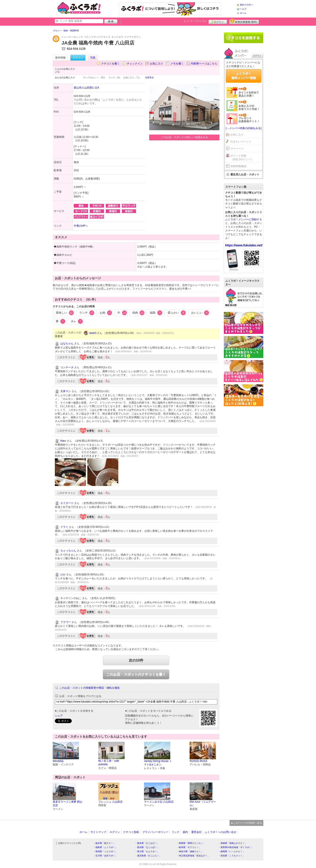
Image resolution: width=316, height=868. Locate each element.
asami (93, 333)
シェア (59, 716)
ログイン (218, 21)
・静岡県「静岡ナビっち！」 (191, 843)
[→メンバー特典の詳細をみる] (244, 128)
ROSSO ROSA (198, 761)
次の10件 (136, 660)
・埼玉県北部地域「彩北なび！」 (193, 856)
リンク (176, 832)
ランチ (87, 313)
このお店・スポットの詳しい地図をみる (184, 137)
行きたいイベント (241, 142)
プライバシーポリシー (155, 832)
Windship (58, 761)
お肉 (106, 313)
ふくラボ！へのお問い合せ (221, 832)
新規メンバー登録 (244, 21)
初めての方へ (246, 5)
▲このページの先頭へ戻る (246, 823)
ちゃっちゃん (68, 551)
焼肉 (138, 313)
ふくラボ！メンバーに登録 (241, 219)
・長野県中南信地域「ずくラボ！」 (236, 847)
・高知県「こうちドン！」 (232, 856)
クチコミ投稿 (131, 832)
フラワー (66, 622)
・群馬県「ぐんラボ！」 (105, 851)
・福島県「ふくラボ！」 (105, 847)
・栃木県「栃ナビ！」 (104, 843)
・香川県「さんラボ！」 (147, 851)
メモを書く (177, 64)
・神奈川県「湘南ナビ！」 (190, 851)
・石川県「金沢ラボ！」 (105, 856)
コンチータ (67, 367)
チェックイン (135, 64)
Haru (63, 441)
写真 (93, 58)
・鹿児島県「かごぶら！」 (148, 856)
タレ (77, 321)
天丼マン (66, 391)
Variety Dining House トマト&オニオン (158, 763)
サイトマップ (98, 832)
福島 (156, 313)
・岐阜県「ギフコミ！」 (189, 847)
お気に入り (156, 64)
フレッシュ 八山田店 (110, 802)
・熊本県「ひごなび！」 (147, 843)
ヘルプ (243, 9)
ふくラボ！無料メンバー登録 (244, 76)
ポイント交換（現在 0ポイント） (242, 157)
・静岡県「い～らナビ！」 (232, 851)
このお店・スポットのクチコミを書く (136, 674)
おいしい (200, 313)
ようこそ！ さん (195, 21)
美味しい (65, 313)
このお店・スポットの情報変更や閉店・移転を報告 (90, 688)
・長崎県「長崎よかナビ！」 (233, 843)
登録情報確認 (238, 166)
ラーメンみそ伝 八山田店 (159, 802)
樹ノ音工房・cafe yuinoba (109, 763)
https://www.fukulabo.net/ (244, 245)
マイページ (237, 149)
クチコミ (78, 58)
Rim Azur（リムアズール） (203, 804)
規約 (185, 832)
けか (63, 575)
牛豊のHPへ (81, 226)
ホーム (243, 13)
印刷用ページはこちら (204, 64)
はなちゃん (67, 343)
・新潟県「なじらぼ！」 (147, 847)
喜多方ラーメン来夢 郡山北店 (67, 804)
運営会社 (196, 832)
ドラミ (64, 527)
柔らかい (177, 313)
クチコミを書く (110, 64)
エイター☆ (67, 503)
